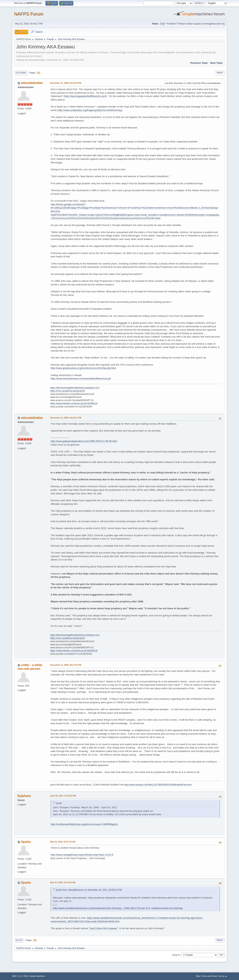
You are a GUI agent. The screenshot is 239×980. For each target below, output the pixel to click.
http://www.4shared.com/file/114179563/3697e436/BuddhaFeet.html (158, 785)
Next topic (217, 63)
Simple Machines (37, 976)
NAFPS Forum (29, 14)
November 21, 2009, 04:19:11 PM (66, 418)
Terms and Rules (209, 976)
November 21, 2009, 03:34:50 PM (66, 83)
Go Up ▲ (223, 976)
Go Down (21, 73)
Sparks (26, 842)
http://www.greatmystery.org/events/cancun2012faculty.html (83, 368)
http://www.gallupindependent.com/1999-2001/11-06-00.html (84, 441)
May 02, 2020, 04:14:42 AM (63, 882)
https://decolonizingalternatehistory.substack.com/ (75, 388)
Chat (162, 24)
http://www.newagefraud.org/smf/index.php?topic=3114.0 (82, 855)
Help (198, 976)
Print (220, 73)
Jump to (176, 955)
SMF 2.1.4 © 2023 (20, 976)
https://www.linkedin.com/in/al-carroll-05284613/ (74, 403)
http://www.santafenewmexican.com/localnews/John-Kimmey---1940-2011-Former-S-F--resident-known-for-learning (118, 908)
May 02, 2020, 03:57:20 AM (63, 842)
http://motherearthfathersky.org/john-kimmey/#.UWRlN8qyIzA (84, 824)
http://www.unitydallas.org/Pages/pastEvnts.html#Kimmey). (90, 110)
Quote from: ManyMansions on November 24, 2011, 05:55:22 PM (89, 890)
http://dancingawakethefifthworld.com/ (85, 96)
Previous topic (199, 63)
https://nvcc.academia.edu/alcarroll (67, 391)
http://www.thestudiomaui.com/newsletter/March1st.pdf (81, 379)
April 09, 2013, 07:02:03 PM (63, 796)
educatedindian (32, 83)
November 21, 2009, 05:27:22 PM (66, 665)
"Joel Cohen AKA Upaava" (103, 928)
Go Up (19, 940)
